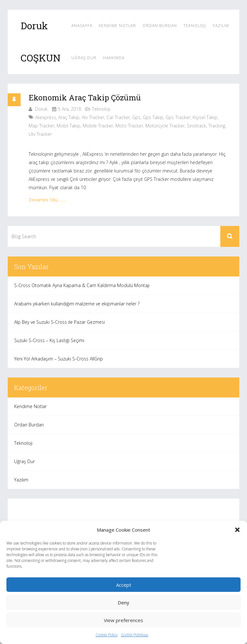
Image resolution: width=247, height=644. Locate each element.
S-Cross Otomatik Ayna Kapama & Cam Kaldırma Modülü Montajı (82, 285)
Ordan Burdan (160, 26)
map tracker (41, 126)
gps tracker (178, 117)
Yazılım (221, 26)
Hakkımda (114, 58)
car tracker (118, 117)
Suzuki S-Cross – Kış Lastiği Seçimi (49, 340)
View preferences (123, 620)
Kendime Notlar (117, 26)
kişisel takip (205, 117)
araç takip (69, 117)
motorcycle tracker (165, 126)
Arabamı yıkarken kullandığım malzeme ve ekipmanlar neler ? (77, 304)
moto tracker (129, 126)
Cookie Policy (107, 635)
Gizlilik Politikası (135, 635)
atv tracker (93, 117)
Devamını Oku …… (47, 200)
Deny (123, 602)
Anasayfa (82, 26)
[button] (237, 530)
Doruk (41, 109)
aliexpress (46, 117)
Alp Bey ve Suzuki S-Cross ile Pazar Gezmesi (59, 322)
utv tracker (40, 134)
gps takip (153, 117)
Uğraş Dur (84, 58)
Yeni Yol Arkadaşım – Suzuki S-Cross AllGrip (59, 359)
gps (136, 117)
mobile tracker (98, 126)
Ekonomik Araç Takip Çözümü (85, 98)
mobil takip (69, 126)
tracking (217, 126)
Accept (124, 585)
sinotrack (197, 126)
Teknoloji (195, 26)
